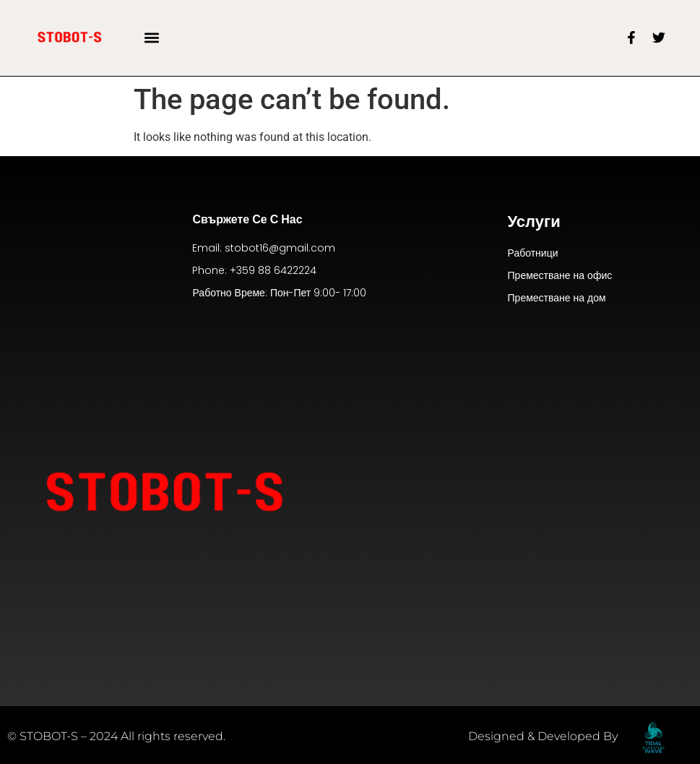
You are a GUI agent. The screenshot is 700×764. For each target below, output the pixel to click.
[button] (152, 38)
